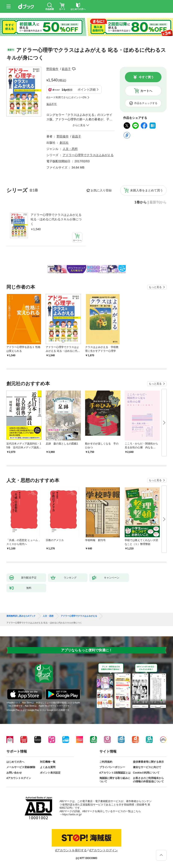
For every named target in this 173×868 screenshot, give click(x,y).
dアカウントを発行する (71, 850)
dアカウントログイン (19, 778)
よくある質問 (48, 767)
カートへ (146, 91)
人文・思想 (70, 149)
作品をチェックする (146, 103)
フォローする (74, 69)
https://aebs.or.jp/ (72, 814)
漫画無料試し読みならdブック (21, 616)
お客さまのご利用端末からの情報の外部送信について (148, 780)
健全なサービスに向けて (147, 767)
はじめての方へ (15, 762)
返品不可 (52, 104)
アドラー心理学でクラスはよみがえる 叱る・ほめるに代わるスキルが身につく (56, 219)
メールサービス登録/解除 (21, 767)
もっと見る (155, 287)
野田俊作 (52, 69)
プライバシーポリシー (112, 767)
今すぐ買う (146, 77)
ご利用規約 (106, 762)
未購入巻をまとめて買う (146, 190)
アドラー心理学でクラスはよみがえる (88, 155)
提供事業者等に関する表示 (148, 762)
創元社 (64, 143)
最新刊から (158, 202)
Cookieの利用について (146, 773)
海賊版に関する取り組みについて (115, 780)
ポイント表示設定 (50, 773)
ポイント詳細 (87, 89)
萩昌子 (66, 69)
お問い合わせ (14, 773)
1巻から (141, 202)
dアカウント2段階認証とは (115, 773)
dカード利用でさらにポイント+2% (66, 97)
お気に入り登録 (101, 190)
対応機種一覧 (48, 762)
